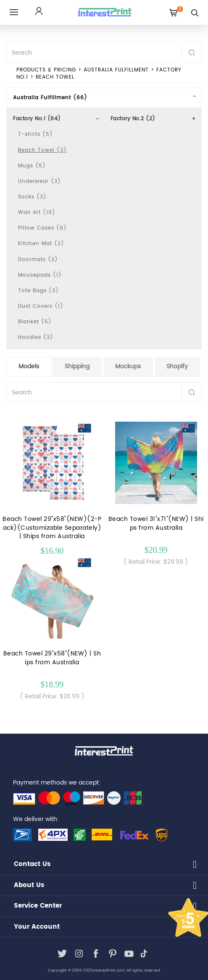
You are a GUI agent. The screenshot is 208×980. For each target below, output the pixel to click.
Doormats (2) (38, 260)
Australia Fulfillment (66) (50, 98)
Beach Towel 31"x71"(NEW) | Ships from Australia (156, 523)
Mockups (128, 366)
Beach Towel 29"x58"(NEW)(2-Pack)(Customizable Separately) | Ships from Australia (52, 528)
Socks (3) (32, 197)
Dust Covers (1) (41, 306)
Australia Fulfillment (116, 70)
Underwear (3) (39, 181)
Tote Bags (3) (38, 291)
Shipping (77, 366)
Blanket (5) (35, 322)
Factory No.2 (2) (133, 119)
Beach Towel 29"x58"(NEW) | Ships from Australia (52, 658)
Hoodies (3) (36, 337)
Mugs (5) (32, 166)
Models (29, 366)
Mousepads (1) (40, 275)
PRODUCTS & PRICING (46, 70)
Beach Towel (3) (42, 150)
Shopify (177, 366)
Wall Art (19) (37, 213)
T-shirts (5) (36, 134)
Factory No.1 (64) (37, 119)
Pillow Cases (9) (42, 228)
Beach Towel (55, 77)
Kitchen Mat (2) (41, 244)
